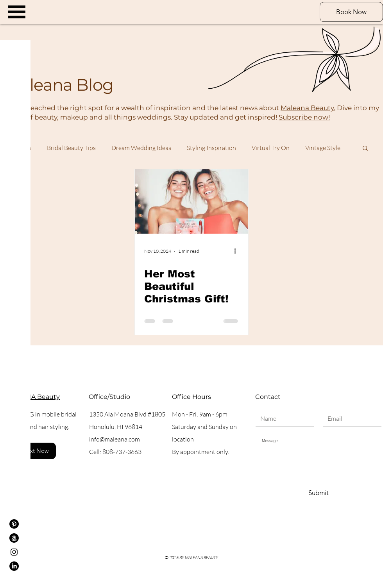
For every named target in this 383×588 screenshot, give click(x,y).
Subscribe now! (304, 117)
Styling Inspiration (211, 148)
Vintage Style (323, 148)
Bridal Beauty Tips (71, 148)
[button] (17, 12)
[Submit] (319, 493)
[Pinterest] (14, 524)
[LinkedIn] (14, 566)
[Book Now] (351, 12)
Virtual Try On (271, 148)
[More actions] (238, 251)
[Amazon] (14, 538)
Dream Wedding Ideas (141, 148)
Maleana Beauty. (308, 108)
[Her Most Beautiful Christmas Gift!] (191, 201)
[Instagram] (14, 552)
